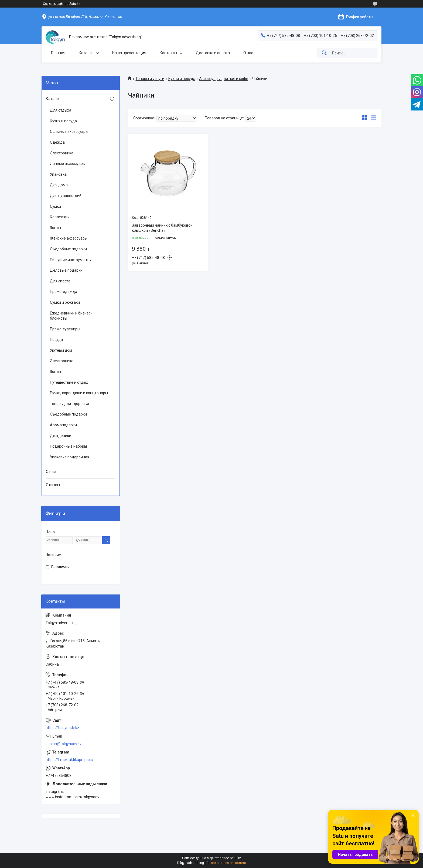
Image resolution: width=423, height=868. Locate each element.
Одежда (57, 142)
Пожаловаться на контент (226, 863)
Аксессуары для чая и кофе (224, 79)
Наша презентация (129, 53)
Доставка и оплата (213, 53)
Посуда (56, 340)
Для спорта (60, 281)
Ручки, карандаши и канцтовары (79, 393)
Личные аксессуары (68, 164)
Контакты (168, 53)
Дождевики (61, 436)
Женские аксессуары (69, 238)
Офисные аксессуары (69, 132)
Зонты (55, 228)
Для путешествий (66, 196)
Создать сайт (53, 4)
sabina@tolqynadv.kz (64, 744)
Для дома (59, 185)
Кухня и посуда (182, 79)
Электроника (62, 153)
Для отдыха (61, 110)
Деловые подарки (66, 270)
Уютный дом (61, 350)
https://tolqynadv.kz (62, 728)
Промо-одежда (64, 292)
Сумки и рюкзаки (65, 302)
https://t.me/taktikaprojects (69, 760)
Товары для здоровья (69, 404)
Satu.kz (235, 858)
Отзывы (53, 485)
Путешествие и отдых (69, 382)
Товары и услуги (150, 79)
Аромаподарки (63, 425)
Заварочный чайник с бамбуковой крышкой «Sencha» (162, 228)
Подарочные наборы (68, 446)
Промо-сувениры (65, 329)
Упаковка (58, 174)
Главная (58, 53)
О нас (248, 53)
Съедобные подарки (68, 249)
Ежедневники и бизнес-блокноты (71, 316)
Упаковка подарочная (70, 457)
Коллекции (60, 217)
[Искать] (324, 53)
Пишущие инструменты (71, 260)
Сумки (55, 206)
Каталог (86, 53)
